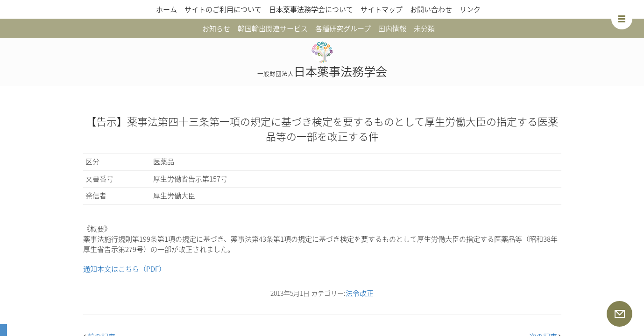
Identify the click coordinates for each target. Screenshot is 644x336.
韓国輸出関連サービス (273, 28)
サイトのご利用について (223, 9)
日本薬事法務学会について (311, 9)
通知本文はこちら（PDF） (124, 269)
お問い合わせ (431, 9)
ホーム (166, 9)
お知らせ (216, 28)
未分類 (424, 28)
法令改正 (360, 293)
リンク (470, 9)
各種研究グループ (343, 28)
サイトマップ (382, 9)
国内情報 (392, 28)
